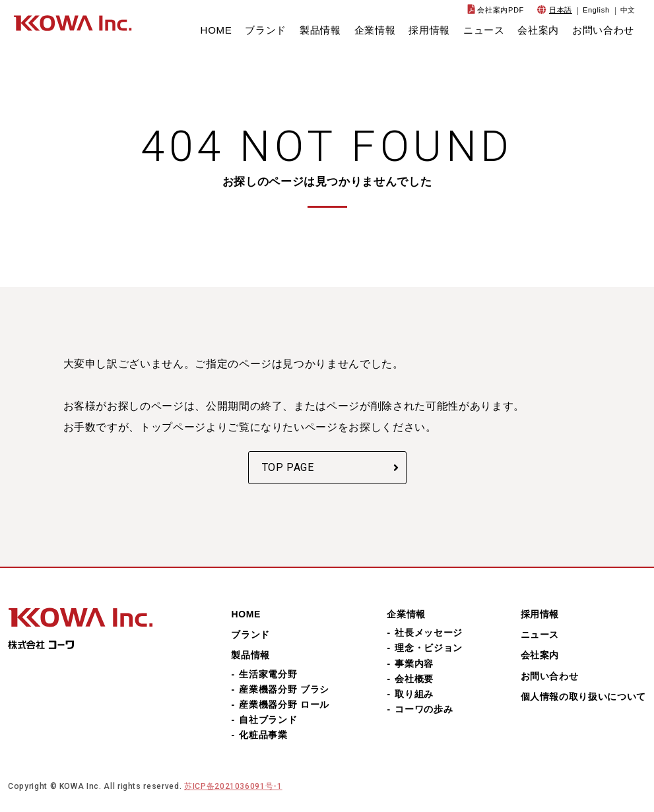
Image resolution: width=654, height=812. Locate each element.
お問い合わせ (603, 30)
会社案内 (538, 30)
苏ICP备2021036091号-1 (233, 786)
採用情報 (429, 30)
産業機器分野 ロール (284, 704)
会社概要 (414, 679)
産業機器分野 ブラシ (284, 689)
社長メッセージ (429, 633)
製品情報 (320, 30)
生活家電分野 (268, 674)
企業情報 (375, 30)
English (596, 10)
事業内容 (414, 664)
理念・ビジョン (429, 648)
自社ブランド (268, 720)
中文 (628, 10)
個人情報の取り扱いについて (583, 697)
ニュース (484, 30)
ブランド (266, 30)
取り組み (414, 694)
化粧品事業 (263, 735)
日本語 (561, 10)
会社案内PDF (501, 10)
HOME (216, 30)
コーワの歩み (424, 709)
